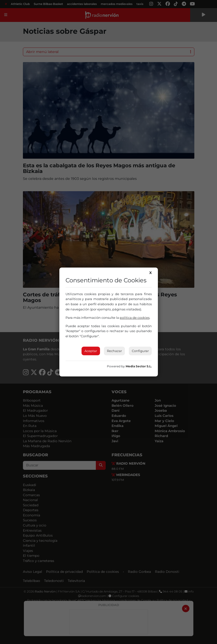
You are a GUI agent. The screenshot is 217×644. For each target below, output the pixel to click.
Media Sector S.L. (139, 366)
